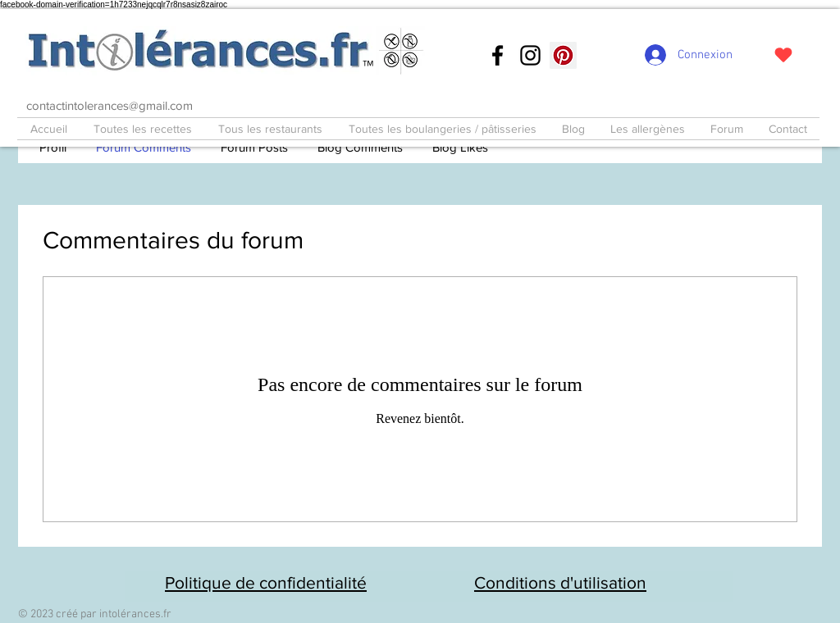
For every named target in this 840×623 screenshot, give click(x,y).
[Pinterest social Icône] (563, 55)
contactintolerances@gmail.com (110, 105)
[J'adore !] (783, 55)
